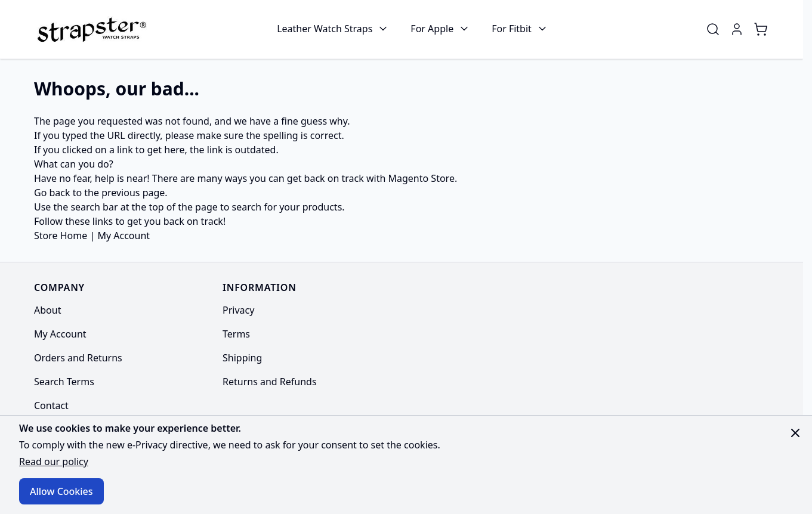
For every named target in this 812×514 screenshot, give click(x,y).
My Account (124, 236)
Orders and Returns (78, 358)
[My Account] (737, 29)
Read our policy (54, 462)
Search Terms (64, 382)
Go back (52, 193)
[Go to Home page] (90, 29)
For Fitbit (512, 29)
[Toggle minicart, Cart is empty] (761, 29)
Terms (236, 334)
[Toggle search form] (713, 29)
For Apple (432, 29)
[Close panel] (795, 433)
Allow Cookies (61, 491)
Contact (51, 405)
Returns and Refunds (270, 382)
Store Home (61, 236)
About (47, 310)
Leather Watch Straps (325, 29)
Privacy (238, 310)
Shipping (242, 358)
